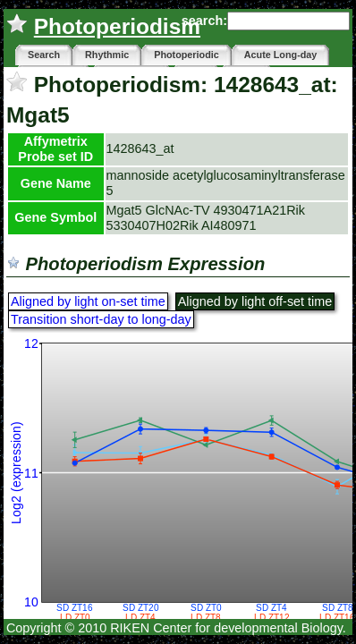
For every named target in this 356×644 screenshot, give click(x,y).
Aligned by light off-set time (255, 301)
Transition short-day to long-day (101, 319)
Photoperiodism (117, 26)
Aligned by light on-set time (88, 301)
